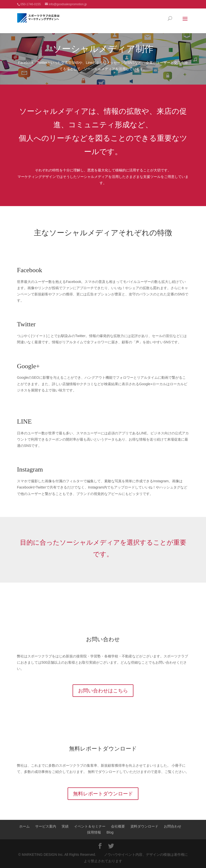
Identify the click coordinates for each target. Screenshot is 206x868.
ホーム (24, 826)
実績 (65, 826)
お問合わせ (173, 826)
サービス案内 (46, 826)
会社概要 (118, 826)
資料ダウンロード (144, 826)
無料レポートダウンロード (103, 749)
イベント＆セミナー (90, 826)
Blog (110, 832)
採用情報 (94, 832)
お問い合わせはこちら (103, 691)
